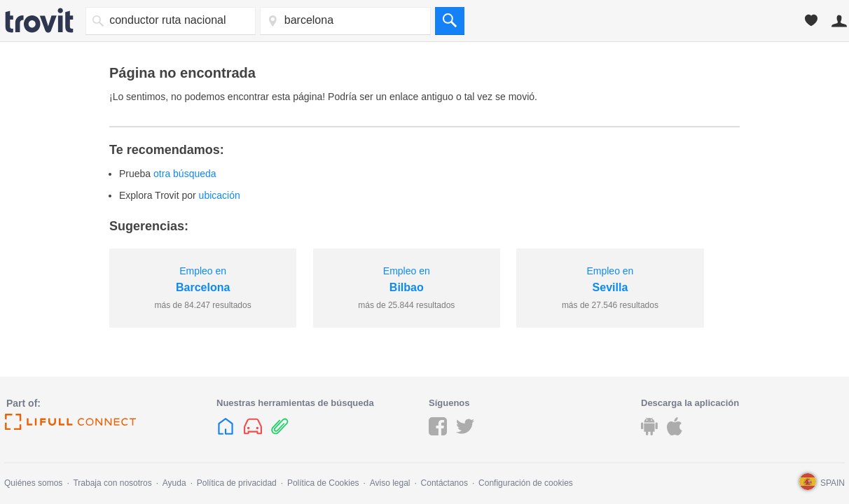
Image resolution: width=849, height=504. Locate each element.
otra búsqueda (185, 174)
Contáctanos (444, 483)
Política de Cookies (323, 483)
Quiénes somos (33, 483)
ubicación (220, 195)
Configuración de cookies (526, 483)
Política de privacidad (237, 483)
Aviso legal (390, 483)
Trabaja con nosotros (112, 483)
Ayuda (174, 483)
